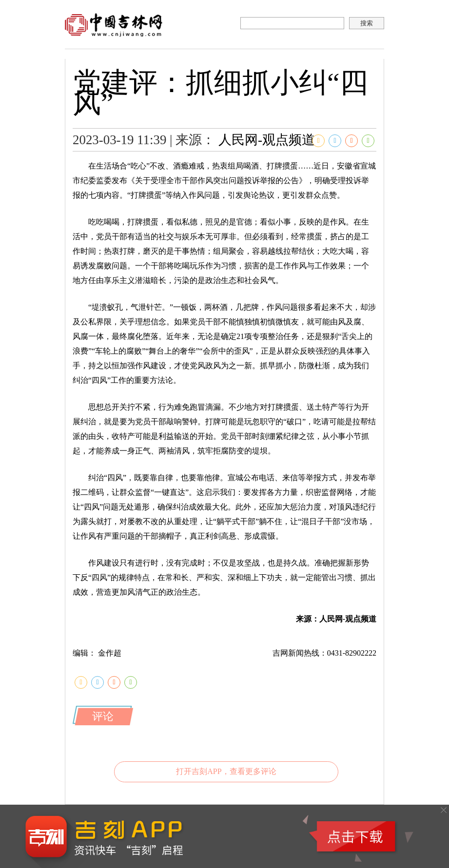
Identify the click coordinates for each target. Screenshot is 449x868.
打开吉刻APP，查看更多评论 (226, 771)
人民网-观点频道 (267, 140)
